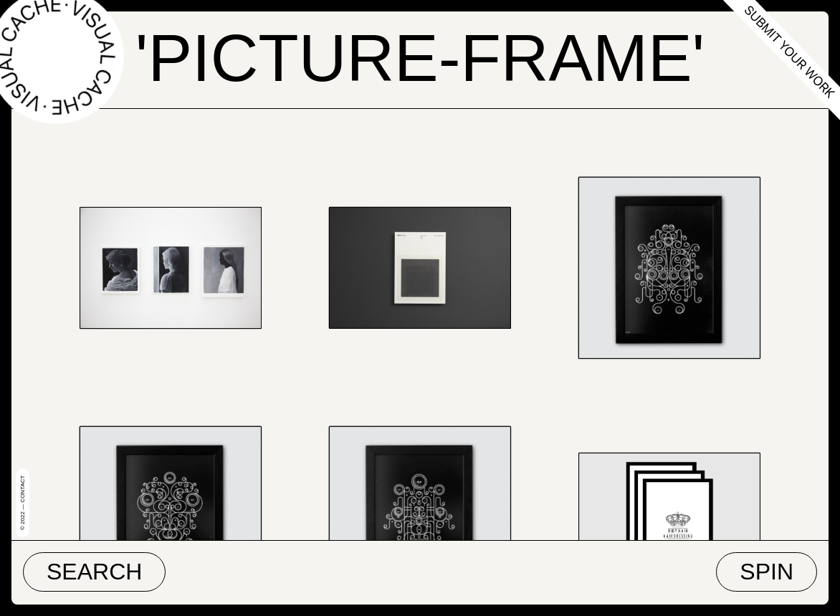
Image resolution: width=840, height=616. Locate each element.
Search (94, 572)
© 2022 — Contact (23, 503)
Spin (767, 572)
